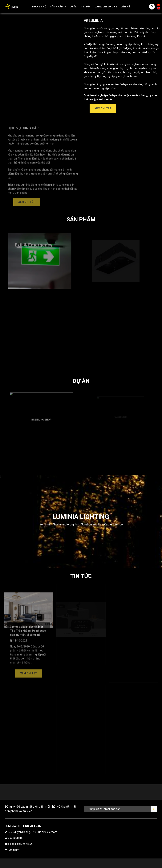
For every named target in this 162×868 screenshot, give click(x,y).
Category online (106, 7)
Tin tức (86, 7)
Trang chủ (39, 7)
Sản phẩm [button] (57, 7)
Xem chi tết (103, 108)
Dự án (73, 7)
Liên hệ (125, 7)
